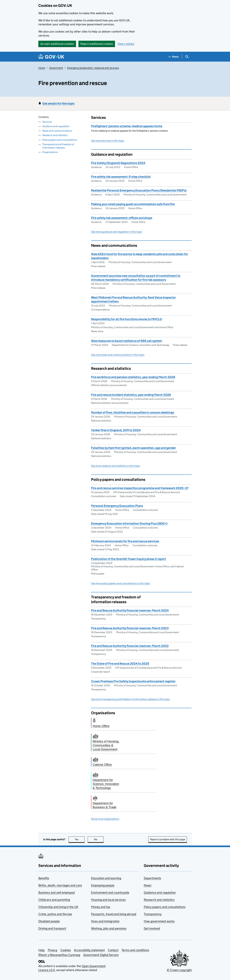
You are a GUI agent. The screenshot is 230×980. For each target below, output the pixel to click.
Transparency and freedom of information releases (58, 146)
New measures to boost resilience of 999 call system (126, 341)
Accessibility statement (89, 950)
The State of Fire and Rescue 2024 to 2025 (120, 664)
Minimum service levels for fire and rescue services (125, 541)
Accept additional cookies (57, 44)
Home (42, 68)
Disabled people (49, 921)
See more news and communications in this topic (118, 355)
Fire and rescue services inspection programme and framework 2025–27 (140, 488)
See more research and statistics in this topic (116, 466)
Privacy (53, 950)
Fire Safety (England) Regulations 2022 (118, 163)
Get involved (152, 928)
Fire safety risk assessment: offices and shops (122, 218)
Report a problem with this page (168, 839)
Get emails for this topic (59, 103)
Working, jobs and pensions (109, 928)
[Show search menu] (187, 57)
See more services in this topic (108, 141)
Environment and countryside (110, 892)
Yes (80, 839)
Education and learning (106, 878)
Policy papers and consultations (60, 140)
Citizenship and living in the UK (58, 907)
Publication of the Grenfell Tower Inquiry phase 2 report (128, 559)
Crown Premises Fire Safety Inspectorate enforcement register (133, 681)
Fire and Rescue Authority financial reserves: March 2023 (130, 628)
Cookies (66, 950)
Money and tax (101, 907)
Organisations (50, 152)
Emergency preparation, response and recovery (93, 68)
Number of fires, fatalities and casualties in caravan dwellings (133, 412)
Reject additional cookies (97, 44)
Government (56, 68)
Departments (152, 878)
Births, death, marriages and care (60, 885)
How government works (159, 921)
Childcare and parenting (54, 900)
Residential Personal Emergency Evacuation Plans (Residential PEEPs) (139, 190)
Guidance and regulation (56, 126)
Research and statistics (55, 135)
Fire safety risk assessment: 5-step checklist (121, 177)
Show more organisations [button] (105, 819)
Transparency (153, 914)
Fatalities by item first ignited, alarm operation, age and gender (133, 448)
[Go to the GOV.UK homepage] (51, 57)
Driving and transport (52, 928)
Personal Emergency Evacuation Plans (117, 506)
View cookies (126, 44)
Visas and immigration (105, 921)
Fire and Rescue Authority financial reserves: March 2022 (130, 646)
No (99, 839)
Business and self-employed (57, 892)
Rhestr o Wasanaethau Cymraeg (59, 955)
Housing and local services (108, 900)
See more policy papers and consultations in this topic (121, 583)
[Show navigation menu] (174, 57)
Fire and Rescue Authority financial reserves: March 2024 (130, 610)
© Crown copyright (179, 970)
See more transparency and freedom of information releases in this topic (130, 699)
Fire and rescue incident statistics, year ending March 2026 (131, 395)
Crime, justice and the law (55, 914)
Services (47, 122)
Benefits (44, 878)
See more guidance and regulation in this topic (117, 232)
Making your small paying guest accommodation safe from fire (133, 204)
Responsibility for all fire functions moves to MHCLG (126, 319)
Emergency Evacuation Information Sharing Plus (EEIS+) (129, 524)
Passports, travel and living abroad (114, 914)
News (148, 885)
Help (42, 950)
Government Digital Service (101, 955)
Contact (113, 950)
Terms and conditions (135, 950)
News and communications (57, 131)
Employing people (103, 885)
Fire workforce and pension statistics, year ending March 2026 (133, 377)
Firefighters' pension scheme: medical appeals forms (127, 126)
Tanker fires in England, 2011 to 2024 (116, 430)
